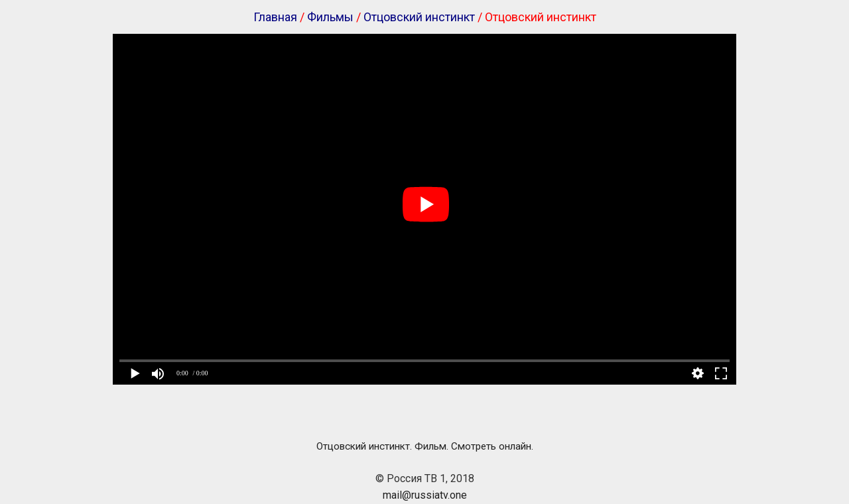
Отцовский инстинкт (419, 17)
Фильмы (330, 17)
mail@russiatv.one (425, 495)
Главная (275, 17)
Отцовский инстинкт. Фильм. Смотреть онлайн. (425, 446)
